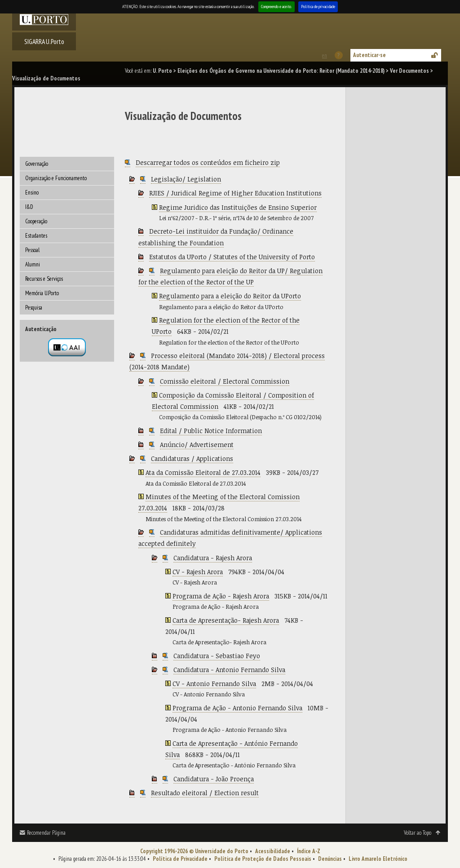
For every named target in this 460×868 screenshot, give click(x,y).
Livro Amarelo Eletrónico (378, 859)
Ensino (32, 193)
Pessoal (32, 250)
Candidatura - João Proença (214, 779)
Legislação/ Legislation (186, 179)
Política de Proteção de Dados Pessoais (263, 859)
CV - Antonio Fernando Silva (214, 684)
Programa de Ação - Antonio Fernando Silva (237, 708)
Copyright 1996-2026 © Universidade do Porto (194, 851)
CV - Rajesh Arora (198, 572)
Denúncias (330, 859)
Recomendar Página (46, 833)
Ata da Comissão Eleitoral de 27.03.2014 (203, 472)
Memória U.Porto (42, 293)
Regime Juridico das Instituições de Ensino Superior (238, 207)
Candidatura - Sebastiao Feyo (217, 656)
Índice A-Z (309, 851)
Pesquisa (34, 308)
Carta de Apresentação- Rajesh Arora (226, 620)
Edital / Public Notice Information (211, 431)
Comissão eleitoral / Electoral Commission (225, 381)
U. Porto (162, 71)
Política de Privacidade (180, 859)
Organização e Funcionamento (56, 178)
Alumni (33, 264)
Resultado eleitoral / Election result (205, 793)
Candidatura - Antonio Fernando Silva (229, 670)
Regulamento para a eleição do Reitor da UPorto (230, 296)
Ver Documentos (409, 71)
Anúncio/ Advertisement (197, 445)
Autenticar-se (369, 55)
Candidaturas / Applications (192, 458)
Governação (37, 164)
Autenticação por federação (67, 347)
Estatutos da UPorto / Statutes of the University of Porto (232, 257)
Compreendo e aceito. (276, 7)
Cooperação (36, 221)
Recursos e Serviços (44, 279)
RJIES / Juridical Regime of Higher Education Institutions (235, 193)
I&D (29, 207)
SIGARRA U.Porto (44, 41)
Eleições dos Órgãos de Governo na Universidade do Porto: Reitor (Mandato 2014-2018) (281, 71)
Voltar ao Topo (418, 833)
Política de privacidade (318, 7)
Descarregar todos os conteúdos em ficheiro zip (208, 162)
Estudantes (36, 236)
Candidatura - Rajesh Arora (213, 558)
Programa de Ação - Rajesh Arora (221, 596)
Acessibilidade (273, 851)
